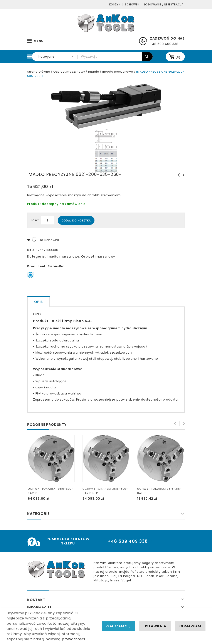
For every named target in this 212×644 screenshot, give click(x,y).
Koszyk (115, 4)
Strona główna (39, 72)
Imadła (94, 72)
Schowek (132, 4)
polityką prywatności (65, 640)
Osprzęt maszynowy (69, 72)
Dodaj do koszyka (76, 220)
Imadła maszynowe (118, 72)
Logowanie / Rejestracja (164, 4)
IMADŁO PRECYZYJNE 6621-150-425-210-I (182, 179)
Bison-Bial (57, 266)
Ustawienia (155, 627)
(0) (178, 57)
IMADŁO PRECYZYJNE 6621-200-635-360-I (178, 179)
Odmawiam (190, 627)
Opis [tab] (39, 302)
